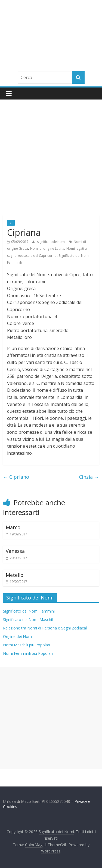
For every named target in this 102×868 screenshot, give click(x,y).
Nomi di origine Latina (47, 248)
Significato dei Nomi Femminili (30, 611)
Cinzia (89, 477)
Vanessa (15, 551)
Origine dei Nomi (18, 636)
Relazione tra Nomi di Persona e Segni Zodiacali (45, 628)
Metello (15, 575)
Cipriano (16, 477)
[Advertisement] (51, 153)
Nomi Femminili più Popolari (28, 653)
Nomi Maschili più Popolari (27, 645)
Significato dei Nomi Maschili (28, 620)
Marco (13, 527)
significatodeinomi (52, 242)
